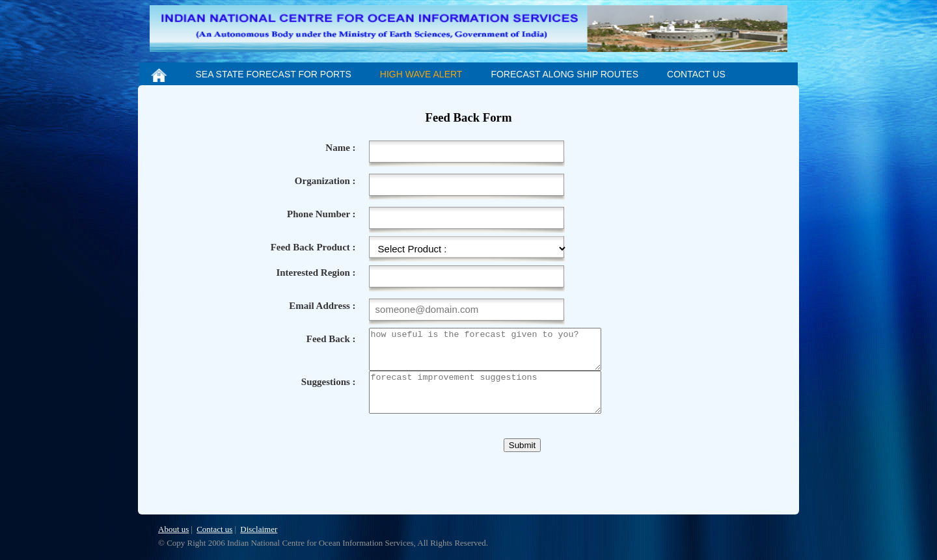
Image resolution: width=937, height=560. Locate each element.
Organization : (325, 181)
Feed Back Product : (313, 247)
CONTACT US (696, 74)
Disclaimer (259, 529)
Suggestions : (329, 390)
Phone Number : (321, 214)
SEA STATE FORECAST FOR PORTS (273, 74)
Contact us (214, 529)
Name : (340, 148)
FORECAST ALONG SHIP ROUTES (564, 74)
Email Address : (322, 306)
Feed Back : (331, 339)
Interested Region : (316, 273)
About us (173, 529)
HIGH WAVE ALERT (421, 74)
